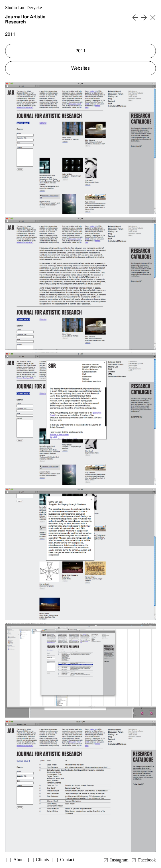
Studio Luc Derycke (24, 8)
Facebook (147, 860)
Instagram (119, 860)
